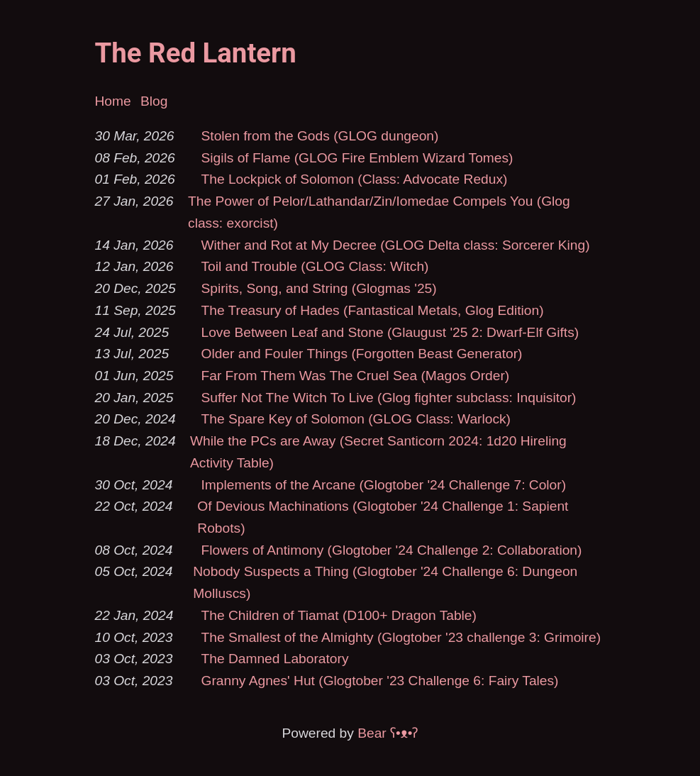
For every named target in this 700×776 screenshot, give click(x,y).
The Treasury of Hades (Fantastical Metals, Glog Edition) (373, 310)
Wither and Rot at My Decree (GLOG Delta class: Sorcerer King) (396, 245)
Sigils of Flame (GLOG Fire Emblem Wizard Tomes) (357, 158)
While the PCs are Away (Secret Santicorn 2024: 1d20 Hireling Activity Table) (378, 452)
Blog (154, 101)
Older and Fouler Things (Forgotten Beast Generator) (362, 354)
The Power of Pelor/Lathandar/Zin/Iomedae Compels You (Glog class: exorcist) (379, 212)
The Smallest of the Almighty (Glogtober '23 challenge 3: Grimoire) (401, 637)
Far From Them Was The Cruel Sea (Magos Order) (356, 376)
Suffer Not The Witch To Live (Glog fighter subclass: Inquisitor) (389, 398)
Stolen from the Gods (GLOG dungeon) (320, 136)
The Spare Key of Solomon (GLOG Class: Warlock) (356, 419)
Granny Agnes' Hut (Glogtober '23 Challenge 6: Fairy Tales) (380, 681)
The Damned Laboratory (275, 659)
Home (113, 101)
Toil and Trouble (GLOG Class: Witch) (315, 266)
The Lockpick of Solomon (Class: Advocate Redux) (355, 179)
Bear (388, 733)
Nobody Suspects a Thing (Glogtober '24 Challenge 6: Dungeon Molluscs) (385, 582)
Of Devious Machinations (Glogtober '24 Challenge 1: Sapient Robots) (383, 517)
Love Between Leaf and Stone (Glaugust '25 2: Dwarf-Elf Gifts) (390, 332)
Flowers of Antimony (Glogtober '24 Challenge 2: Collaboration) (392, 550)
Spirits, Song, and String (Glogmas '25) (319, 288)
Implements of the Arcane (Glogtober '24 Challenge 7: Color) (384, 485)
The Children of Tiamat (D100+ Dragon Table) (339, 615)
